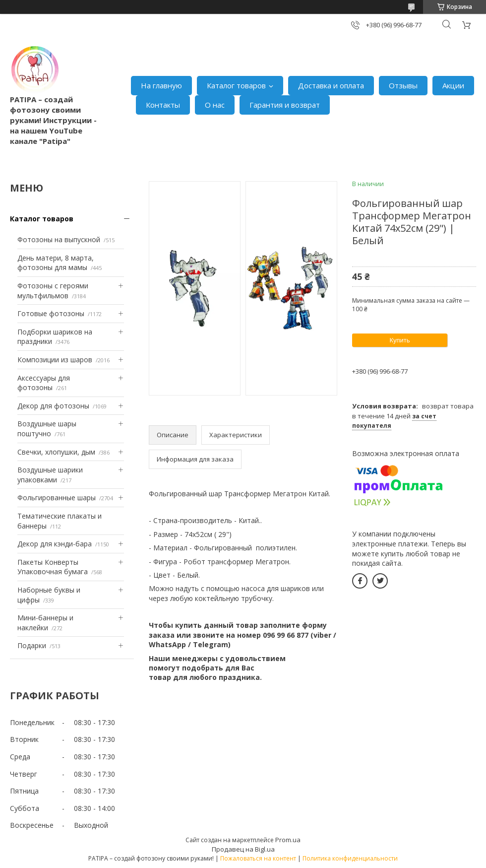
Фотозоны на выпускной (59, 239)
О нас (215, 105)
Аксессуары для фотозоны (44, 383)
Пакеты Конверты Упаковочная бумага (53, 567)
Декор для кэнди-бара (55, 544)
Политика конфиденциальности (350, 858)
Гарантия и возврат (285, 105)
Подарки (32, 645)
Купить (399, 340)
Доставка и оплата (331, 85)
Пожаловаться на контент (258, 858)
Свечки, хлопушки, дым (56, 452)
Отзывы (403, 85)
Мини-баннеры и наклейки (45, 623)
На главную (161, 85)
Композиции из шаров (55, 360)
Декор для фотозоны (53, 406)
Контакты (163, 105)
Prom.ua (288, 840)
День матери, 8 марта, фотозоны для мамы (56, 263)
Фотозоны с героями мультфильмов (53, 291)
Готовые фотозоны (51, 313)
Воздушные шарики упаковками (50, 475)
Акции (453, 85)
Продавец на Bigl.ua (243, 849)
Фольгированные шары (57, 498)
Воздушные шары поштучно (47, 429)
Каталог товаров (236, 85)
